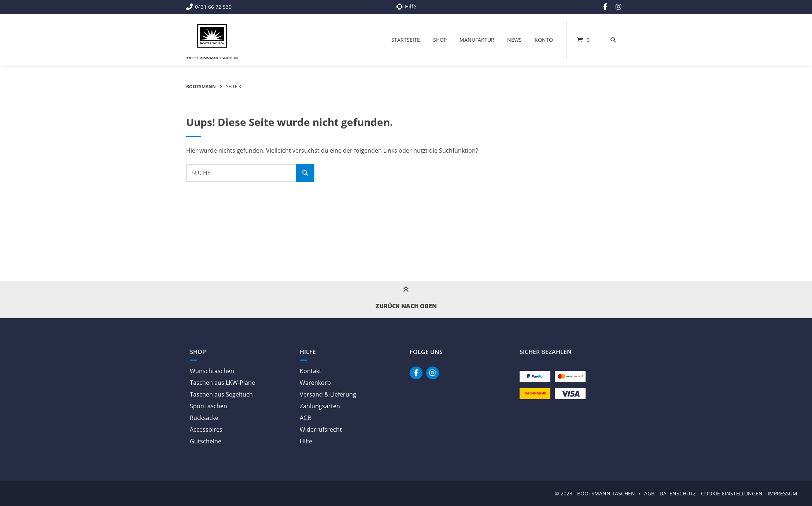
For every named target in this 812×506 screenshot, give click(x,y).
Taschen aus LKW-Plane (222, 383)
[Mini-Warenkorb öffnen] (583, 40)
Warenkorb (315, 383)
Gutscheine (206, 441)
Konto (544, 40)
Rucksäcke (204, 418)
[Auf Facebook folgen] (605, 7)
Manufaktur (477, 40)
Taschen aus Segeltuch (221, 394)
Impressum (783, 493)
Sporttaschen (208, 406)
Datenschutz (678, 493)
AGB (306, 418)
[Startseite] (212, 36)
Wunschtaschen (212, 371)
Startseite (406, 40)
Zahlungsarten (320, 406)
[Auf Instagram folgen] (619, 7)
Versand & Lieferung (328, 394)
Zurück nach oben (406, 300)
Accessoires (206, 429)
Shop (440, 40)
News (514, 40)
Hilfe (306, 441)
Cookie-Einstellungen (732, 493)
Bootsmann (201, 87)
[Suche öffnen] (613, 40)
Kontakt (311, 371)
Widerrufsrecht (321, 429)
